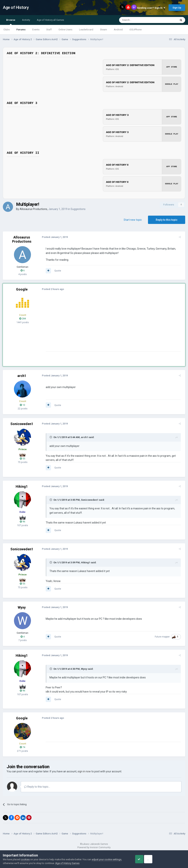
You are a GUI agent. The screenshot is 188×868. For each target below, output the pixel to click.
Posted (54, 237)
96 (22, 522)
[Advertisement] (89, 325)
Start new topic (133, 220)
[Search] (139, 20)
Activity (26, 20)
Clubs (7, 30)
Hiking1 (22, 486)
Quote (56, 271)
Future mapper (164, 637)
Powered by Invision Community (94, 847)
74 (22, 747)
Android (118, 30)
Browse (11, 22)
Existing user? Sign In (151, 8)
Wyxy (22, 607)
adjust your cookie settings (107, 859)
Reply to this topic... (37, 787)
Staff (49, 30)
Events (36, 30)
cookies (25, 859)
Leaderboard (86, 30)
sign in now (84, 771)
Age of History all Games (50, 20)
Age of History (16, 7)
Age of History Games (67, 863)
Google (22, 289)
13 (22, 405)
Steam (104, 30)
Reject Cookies (172, 859)
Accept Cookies (144, 859)
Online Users (65, 30)
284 (23, 319)
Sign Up (177, 8)
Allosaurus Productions (33, 209)
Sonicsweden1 (22, 424)
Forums (21, 30)
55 (22, 459)
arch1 (22, 376)
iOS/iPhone (136, 30)
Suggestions (78, 209)
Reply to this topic (167, 220)
